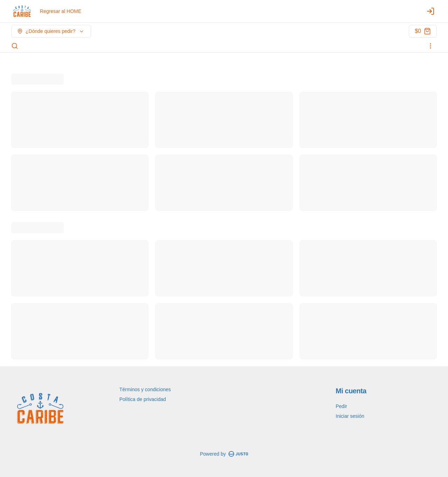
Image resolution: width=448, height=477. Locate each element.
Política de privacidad (143, 399)
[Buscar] (15, 46)
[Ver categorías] (430, 46)
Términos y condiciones (145, 389)
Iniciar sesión (350, 416)
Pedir (341, 406)
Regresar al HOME (61, 11)
